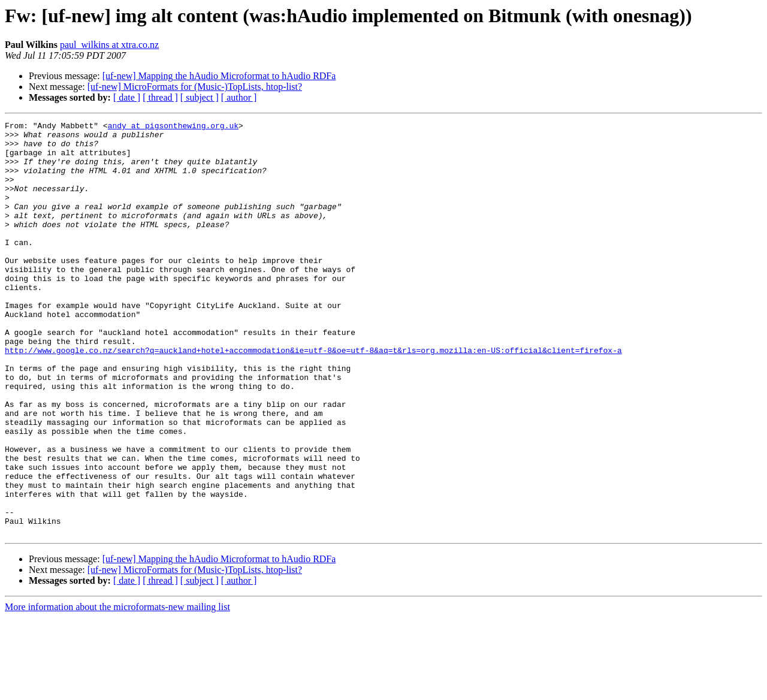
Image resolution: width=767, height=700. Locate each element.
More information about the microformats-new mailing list (117, 690)
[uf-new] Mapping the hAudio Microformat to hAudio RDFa (219, 76)
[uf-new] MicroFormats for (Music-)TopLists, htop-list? (195, 87)
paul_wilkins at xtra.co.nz (109, 45)
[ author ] (239, 97)
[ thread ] (160, 97)
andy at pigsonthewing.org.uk (173, 127)
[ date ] (127, 97)
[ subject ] (200, 97)
